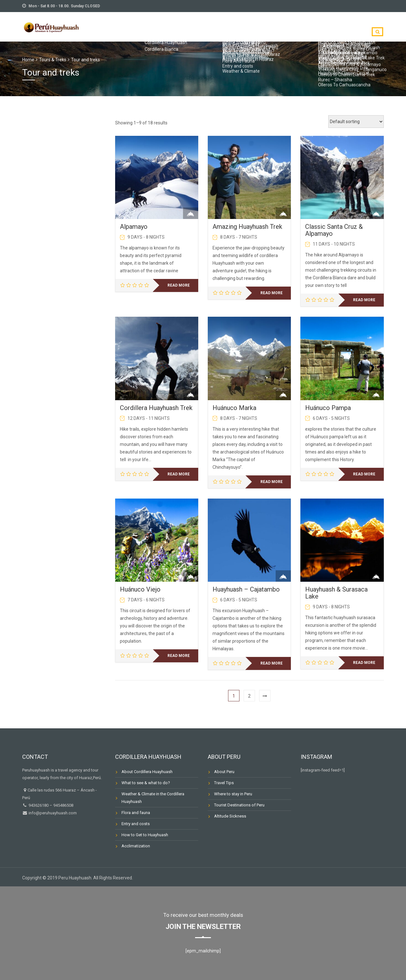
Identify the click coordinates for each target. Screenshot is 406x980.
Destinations (342, 26)
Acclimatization (136, 846)
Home (28, 60)
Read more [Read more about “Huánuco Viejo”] (179, 656)
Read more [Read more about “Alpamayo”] (179, 285)
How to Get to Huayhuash (145, 835)
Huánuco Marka (234, 408)
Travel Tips (224, 783)
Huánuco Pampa (328, 408)
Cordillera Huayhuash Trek (156, 408)
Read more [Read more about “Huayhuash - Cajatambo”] (272, 663)
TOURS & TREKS (214, 26)
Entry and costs (136, 824)
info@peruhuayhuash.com (52, 813)
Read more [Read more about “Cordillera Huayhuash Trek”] (179, 474)
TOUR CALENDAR (262, 26)
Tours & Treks (53, 60)
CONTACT (303, 26)
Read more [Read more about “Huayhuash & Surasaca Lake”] (364, 663)
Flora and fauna (136, 813)
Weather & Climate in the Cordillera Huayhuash (153, 798)
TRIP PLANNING (134, 26)
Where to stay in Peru (233, 794)
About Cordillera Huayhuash (147, 772)
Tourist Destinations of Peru (239, 805)
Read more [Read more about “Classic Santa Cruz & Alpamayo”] (364, 300)
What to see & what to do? (146, 783)
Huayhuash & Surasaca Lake (336, 593)
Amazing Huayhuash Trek (247, 227)
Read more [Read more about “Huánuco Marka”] (272, 482)
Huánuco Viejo (140, 589)
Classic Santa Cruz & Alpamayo (334, 230)
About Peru (224, 772)
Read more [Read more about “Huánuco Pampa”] (364, 474)
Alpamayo (134, 227)
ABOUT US (174, 26)
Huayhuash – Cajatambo (246, 589)
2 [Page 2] (249, 696)
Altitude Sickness (230, 816)
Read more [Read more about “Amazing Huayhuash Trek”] (272, 293)
